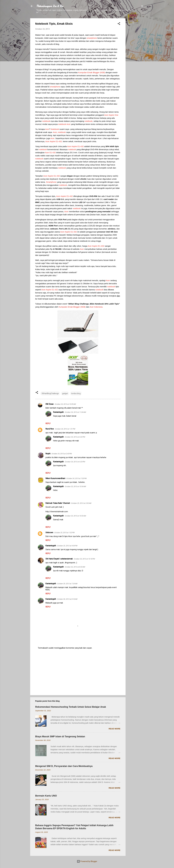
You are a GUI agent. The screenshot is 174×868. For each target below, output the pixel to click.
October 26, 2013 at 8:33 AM (75, 567)
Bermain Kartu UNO (46, 796)
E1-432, (59, 141)
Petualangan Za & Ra (50, 6)
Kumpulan (83, 72)
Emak (90, 72)
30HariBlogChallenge (50, 393)
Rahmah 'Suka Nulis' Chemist (58, 503)
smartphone (92, 38)
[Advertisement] (136, 57)
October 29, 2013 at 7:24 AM (67, 584)
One (116, 115)
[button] (119, 24)
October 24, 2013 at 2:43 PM (61, 454)
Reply (48, 423)
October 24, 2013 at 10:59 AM (65, 404)
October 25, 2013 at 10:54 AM (75, 486)
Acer (106, 115)
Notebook (55, 129)
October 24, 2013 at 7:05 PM (76, 478)
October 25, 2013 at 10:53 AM (75, 516)
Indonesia (98, 307)
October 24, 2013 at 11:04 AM (75, 412)
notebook (46, 121)
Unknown (49, 532)
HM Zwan (50, 404)
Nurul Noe (50, 429)
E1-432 (80, 146)
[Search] (142, 7)
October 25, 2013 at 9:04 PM (67, 546)
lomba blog (76, 393)
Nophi (48, 454)
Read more (115, 729)
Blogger (96, 72)
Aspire (111, 115)
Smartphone (51, 182)
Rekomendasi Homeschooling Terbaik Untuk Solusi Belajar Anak (71, 707)
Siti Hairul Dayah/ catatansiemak (59, 559)
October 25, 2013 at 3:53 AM (81, 503)
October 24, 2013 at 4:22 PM (75, 437)
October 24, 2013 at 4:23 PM (75, 462)
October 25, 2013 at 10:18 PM (84, 559)
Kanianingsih (58, 412)
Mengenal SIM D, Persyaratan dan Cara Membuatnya (64, 766)
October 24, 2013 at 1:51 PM (65, 429)
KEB (103, 72)
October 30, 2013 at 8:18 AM (67, 599)
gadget (65, 393)
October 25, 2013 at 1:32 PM (64, 533)
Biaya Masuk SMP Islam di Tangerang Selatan (60, 737)
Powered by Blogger (87, 861)
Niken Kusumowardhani (55, 478)
